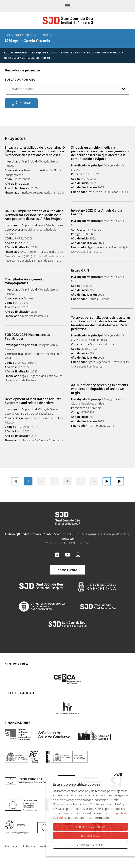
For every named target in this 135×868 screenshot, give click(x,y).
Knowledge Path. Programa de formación (92, 53)
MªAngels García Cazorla (27, 41)
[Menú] (67, 6)
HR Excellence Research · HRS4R (27, 58)
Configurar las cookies (91, 845)
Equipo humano (16, 53)
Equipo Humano (38, 35)
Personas (13, 35)
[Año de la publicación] (67, 89)
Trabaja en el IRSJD (44, 53)
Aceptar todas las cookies (90, 827)
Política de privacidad (36, 846)
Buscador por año (20, 79)
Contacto (68, 539)
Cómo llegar (68, 570)
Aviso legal (11, 846)
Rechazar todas (91, 836)
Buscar (25, 103)
